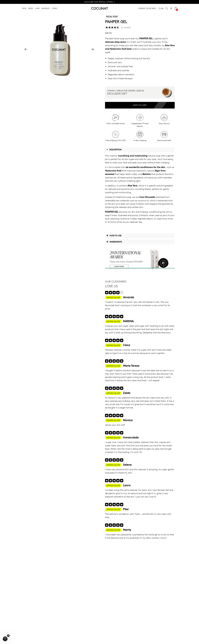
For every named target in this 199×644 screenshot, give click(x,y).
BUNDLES (46, 8)
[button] (5, 639)
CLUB (161, 8)
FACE (24, 8)
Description (114, 149)
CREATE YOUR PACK (147, 8)
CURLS (55, 8)
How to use (114, 235)
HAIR (37, 8)
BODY (31, 8)
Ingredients (114, 242)
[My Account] (171, 8)
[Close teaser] (8, 636)
